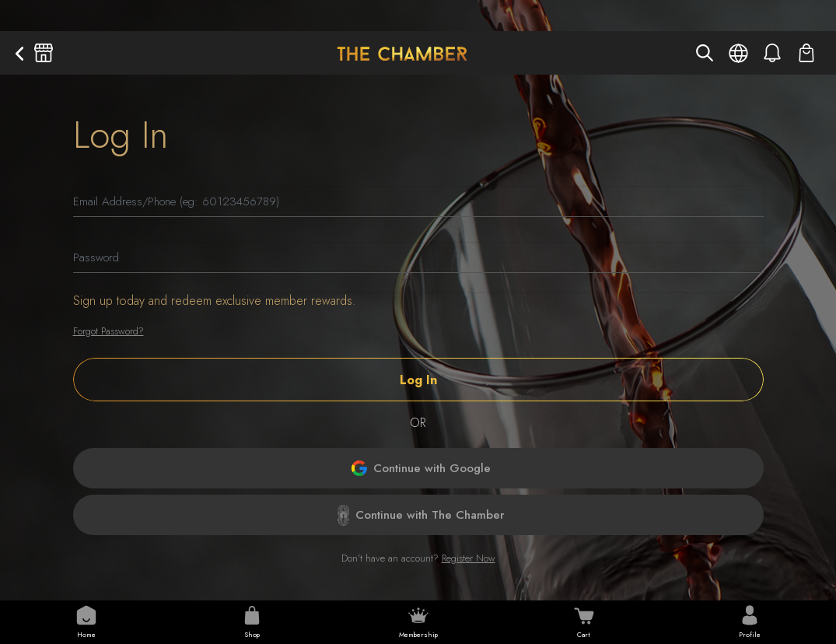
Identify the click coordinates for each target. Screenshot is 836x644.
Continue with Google (421, 468)
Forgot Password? (108, 331)
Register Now (469, 558)
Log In (418, 380)
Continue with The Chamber (421, 515)
